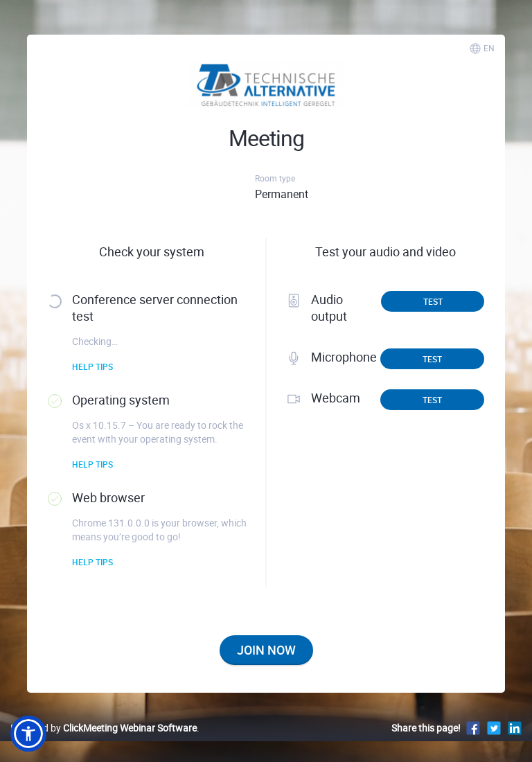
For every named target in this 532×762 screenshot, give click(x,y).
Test (433, 301)
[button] (28, 734)
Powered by (104, 728)
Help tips (92, 366)
